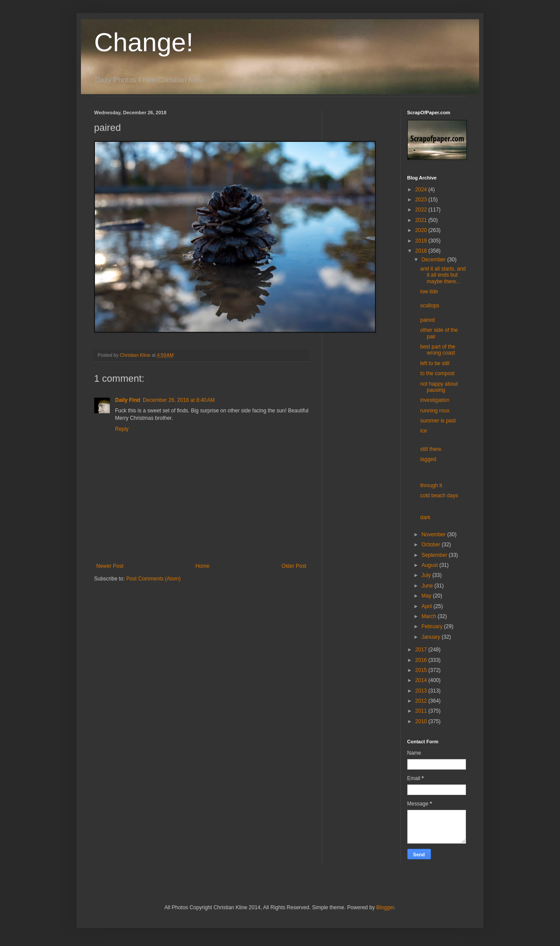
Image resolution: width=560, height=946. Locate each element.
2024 (422, 190)
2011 (422, 711)
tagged (428, 459)
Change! (144, 42)
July (427, 575)
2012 (422, 701)
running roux (435, 411)
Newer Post (110, 566)
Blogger (385, 907)
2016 (422, 660)
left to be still (435, 363)
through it (431, 485)
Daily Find (128, 400)
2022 (422, 210)
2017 (422, 650)
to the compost (437, 373)
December (434, 260)
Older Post (294, 566)
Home (203, 566)
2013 (422, 691)
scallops (429, 306)
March (429, 616)
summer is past (438, 421)
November (434, 535)
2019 (422, 241)
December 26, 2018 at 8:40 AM (178, 400)
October (431, 545)
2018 (422, 251)
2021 (422, 220)
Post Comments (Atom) (153, 579)
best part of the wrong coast (437, 350)
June (428, 586)
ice (423, 431)
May (427, 596)
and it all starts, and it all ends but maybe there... (443, 275)
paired (427, 320)
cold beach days (439, 496)
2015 (422, 670)
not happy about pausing (439, 387)
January (431, 637)
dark (425, 517)
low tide (429, 292)
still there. (431, 449)
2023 (422, 200)
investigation (435, 400)
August (430, 565)
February (432, 626)
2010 (422, 721)
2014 (422, 680)
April (427, 606)
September (435, 555)
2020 (422, 230)
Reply (122, 429)
